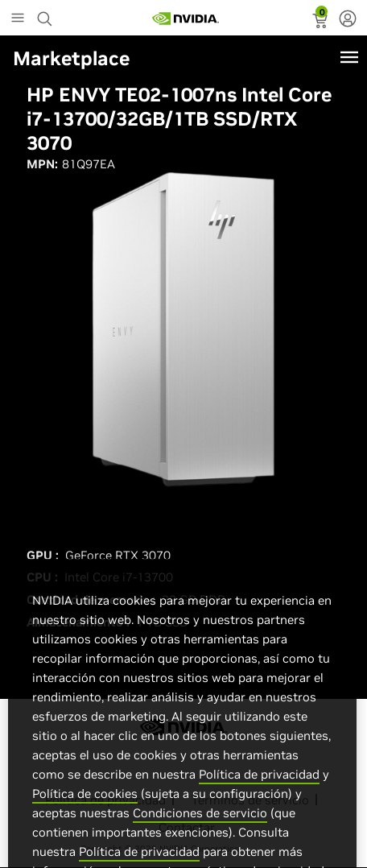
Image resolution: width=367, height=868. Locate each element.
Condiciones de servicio (200, 831)
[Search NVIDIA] (47, 14)
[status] (322, 23)
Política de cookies (85, 812)
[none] (348, 20)
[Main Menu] (18, 19)
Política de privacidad (259, 793)
